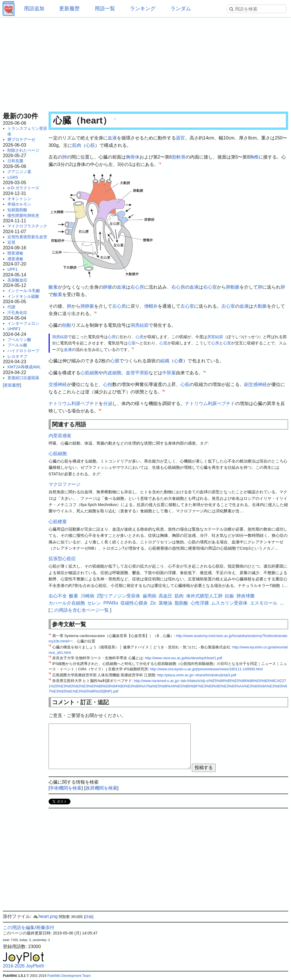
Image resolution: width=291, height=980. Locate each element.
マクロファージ (65, 484)
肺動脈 (233, 287)
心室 (132, 343)
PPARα (111, 603)
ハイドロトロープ (23, 351)
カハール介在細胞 (67, 603)
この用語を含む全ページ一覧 (79, 610)
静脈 (108, 287)
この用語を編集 (19, 927)
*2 (95, 312)
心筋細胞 (90, 373)
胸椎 (254, 157)
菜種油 (165, 603)
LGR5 (13, 177)
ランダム (181, 9)
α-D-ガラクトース (23, 188)
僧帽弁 (151, 306)
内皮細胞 (112, 373)
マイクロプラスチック (27, 226)
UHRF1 (14, 329)
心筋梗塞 (58, 522)
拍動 (67, 325)
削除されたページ (23, 150)
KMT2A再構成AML (24, 367)
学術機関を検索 (66, 788)
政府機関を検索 (101, 788)
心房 (112, 337)
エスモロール (264, 603)
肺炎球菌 (246, 596)
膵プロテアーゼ (21, 139)
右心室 (210, 287)
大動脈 (260, 306)
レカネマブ (17, 356)
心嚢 (178, 361)
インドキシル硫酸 (23, 296)
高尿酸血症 (17, 280)
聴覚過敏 (15, 253)
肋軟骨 (179, 157)
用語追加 (34, 9)
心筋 (90, 145)
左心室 (187, 306)
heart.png (45, 916)
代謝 (11, 307)
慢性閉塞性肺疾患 (23, 215)
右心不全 (58, 596)
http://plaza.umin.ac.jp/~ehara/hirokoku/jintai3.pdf (197, 675)
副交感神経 (255, 384)
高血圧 (165, 596)
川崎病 (88, 596)
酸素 (53, 287)
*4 (204, 371)
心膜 (115, 361)
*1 (160, 163)
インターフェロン (23, 323)
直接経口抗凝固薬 (23, 378)
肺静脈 (87, 306)
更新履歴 (69, 9)
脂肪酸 (181, 603)
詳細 (89, 917)
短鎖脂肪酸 (17, 210)
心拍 (108, 384)
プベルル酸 (17, 345)
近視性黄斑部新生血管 (27, 237)
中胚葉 (169, 373)
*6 (100, 410)
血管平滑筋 (137, 373)
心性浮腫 (200, 603)
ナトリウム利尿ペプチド (74, 403)
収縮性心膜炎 (134, 603)
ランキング (143, 9)
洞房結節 (140, 325)
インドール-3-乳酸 (24, 291)
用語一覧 (105, 9)
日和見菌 (15, 161)
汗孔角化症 (17, 313)
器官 (180, 138)
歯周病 (149, 596)
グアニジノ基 (19, 172)
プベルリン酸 (19, 340)
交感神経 (58, 384)
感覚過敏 (15, 259)
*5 (164, 391)
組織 (165, 361)
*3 (133, 348)
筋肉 (77, 145)
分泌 (108, 403)
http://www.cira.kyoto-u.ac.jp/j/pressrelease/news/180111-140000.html (206, 669)
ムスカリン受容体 (229, 603)
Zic (153, 603)
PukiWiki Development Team (69, 976)
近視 (11, 242)
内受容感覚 (60, 436)
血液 (112, 138)
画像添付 (45, 927)
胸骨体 (133, 157)
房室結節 (215, 337)
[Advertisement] (145, 63)
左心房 (119, 306)
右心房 (137, 287)
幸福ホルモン (19, 204)
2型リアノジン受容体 (118, 596)
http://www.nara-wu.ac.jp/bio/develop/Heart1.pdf (184, 658)
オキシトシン (19, 199)
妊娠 (229, 596)
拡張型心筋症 (62, 559)
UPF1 (13, 269)
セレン (94, 603)
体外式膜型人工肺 (204, 596)
